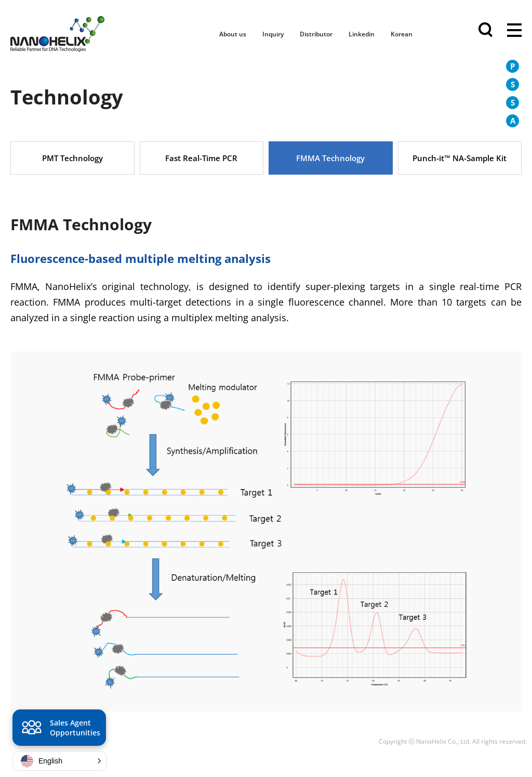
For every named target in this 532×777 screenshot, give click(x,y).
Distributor (316, 34)
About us (233, 34)
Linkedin (362, 34)
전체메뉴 (514, 31)
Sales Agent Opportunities (59, 729)
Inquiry (273, 34)
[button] (60, 761)
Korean (402, 34)
